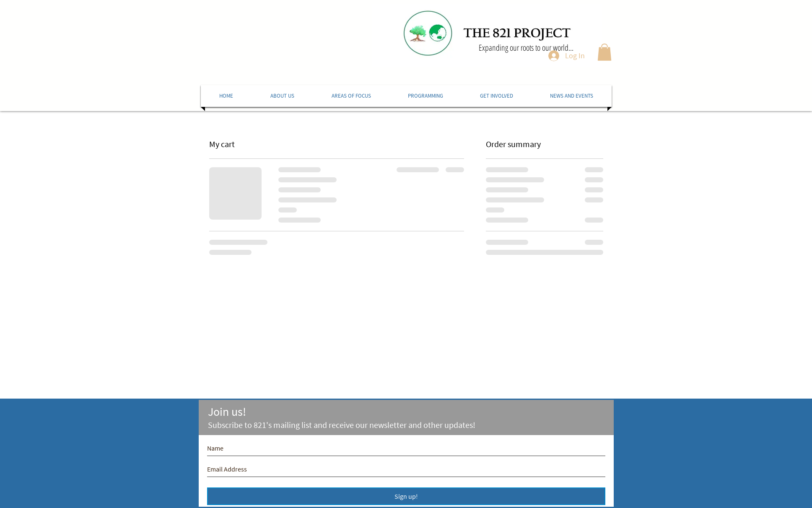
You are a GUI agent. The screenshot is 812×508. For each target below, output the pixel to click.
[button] (604, 52)
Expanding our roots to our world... (526, 48)
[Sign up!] (406, 496)
